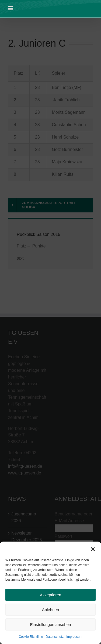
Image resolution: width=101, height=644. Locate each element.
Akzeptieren (50, 596)
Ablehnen (50, 611)
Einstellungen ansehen (51, 626)
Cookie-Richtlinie (31, 638)
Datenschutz (55, 638)
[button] (93, 550)
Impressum (74, 638)
